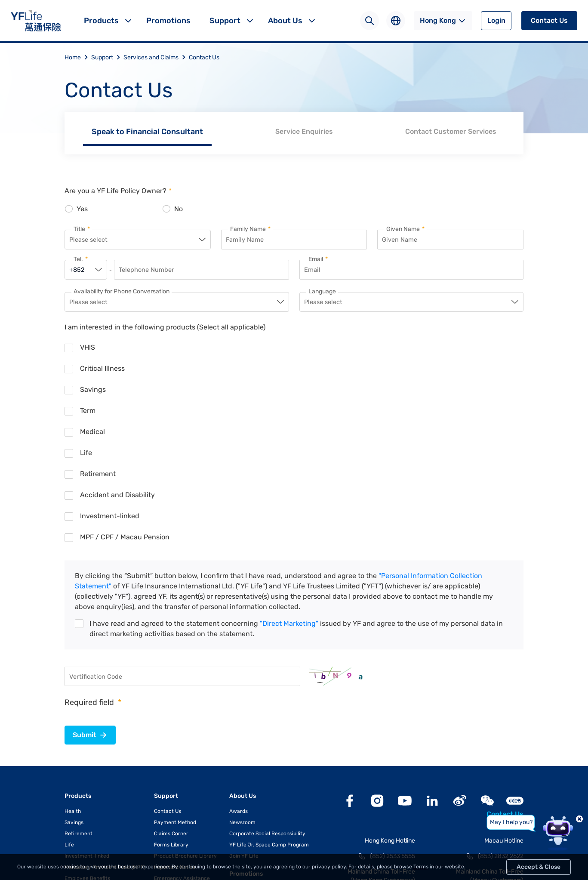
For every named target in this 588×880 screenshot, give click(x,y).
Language (322, 292)
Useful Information (177, 748)
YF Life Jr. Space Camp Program (269, 703)
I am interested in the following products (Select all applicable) (165, 329)
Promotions (168, 21)
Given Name (405, 229)
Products (101, 21)
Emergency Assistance (182, 736)
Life (69, 703)
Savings (74, 680)
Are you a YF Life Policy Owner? (118, 191)
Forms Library (171, 703)
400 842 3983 (395, 754)
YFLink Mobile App (176, 770)
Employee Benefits (87, 736)
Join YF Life (244, 714)
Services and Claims (156, 57)
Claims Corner (171, 692)
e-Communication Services (187, 781)
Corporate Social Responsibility (267, 692)
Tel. (81, 260)
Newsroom (242, 680)
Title (82, 229)
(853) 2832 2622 (501, 714)
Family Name (250, 229)
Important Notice (175, 725)
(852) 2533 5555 (393, 714)
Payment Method (175, 680)
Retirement (79, 692)
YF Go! (162, 792)
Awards (239, 669)
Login (496, 20)
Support (225, 21)
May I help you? (511, 822)
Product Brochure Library (185, 714)
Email (318, 260)
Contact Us (549, 20)
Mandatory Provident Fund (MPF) (105, 725)
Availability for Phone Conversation (122, 292)
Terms (421, 867)
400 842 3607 (504, 754)
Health (73, 669)
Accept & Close (539, 867)
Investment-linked (87, 714)
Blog (236, 747)
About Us (285, 21)
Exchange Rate (172, 759)
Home (78, 57)
